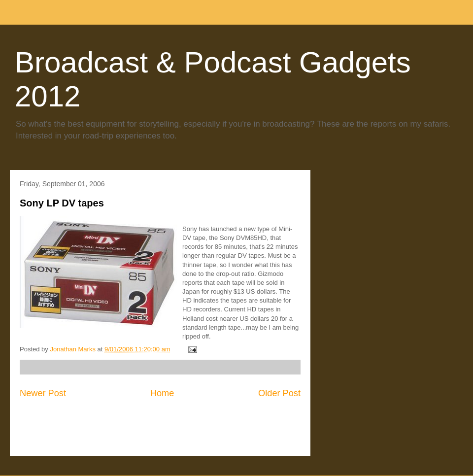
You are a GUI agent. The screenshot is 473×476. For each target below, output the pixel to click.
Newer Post (43, 393)
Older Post (279, 393)
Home (162, 393)
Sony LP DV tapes (62, 203)
